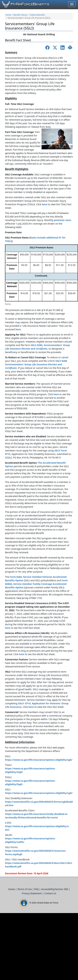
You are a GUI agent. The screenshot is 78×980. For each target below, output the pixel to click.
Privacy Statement (32, 893)
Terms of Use (25, 889)
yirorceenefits (30, 4)
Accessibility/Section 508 (55, 889)
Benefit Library (21, 15)
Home (8, 15)
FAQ (37, 889)
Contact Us (50, 893)
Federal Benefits (37, 15)
